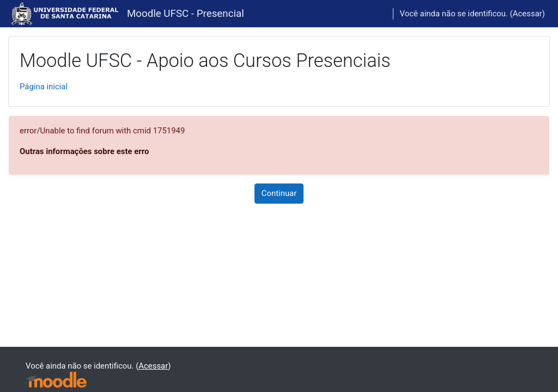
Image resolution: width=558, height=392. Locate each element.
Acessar (527, 14)
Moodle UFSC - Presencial (186, 14)
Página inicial (44, 87)
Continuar (279, 193)
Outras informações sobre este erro (84, 151)
